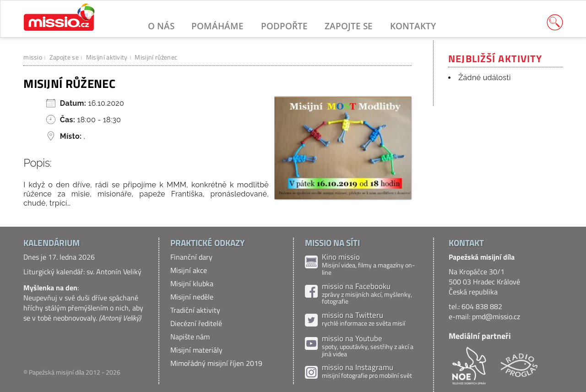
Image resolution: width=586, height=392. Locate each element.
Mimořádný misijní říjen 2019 (216, 363)
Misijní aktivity (107, 57)
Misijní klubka (192, 283)
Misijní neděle (192, 297)
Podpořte (284, 26)
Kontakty (413, 26)
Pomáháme (217, 26)
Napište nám (190, 337)
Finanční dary (191, 257)
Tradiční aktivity (195, 310)
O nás (161, 26)
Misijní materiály (196, 350)
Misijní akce (189, 270)
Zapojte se (349, 26)
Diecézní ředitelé (196, 323)
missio (33, 57)
